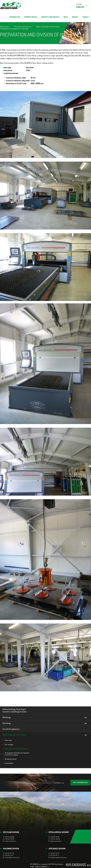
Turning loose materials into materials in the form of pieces (17, 754)
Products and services (50, 17)
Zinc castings (9, 744)
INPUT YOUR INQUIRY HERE (80, 783)
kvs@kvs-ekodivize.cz (10, 841)
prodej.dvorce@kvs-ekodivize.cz (58, 857)
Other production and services (48, 26)
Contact (86, 17)
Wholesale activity (11, 759)
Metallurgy (7, 717)
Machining (6, 723)
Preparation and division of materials (17, 749)
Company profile (31, 17)
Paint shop (8, 740)
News (66, 17)
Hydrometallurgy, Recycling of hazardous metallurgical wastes (15, 710)
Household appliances (11, 729)
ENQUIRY (75, 17)
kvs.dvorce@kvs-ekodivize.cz (12, 857)
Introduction (15, 17)
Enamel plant (9, 763)
